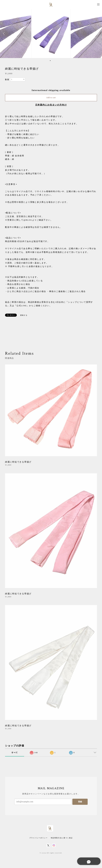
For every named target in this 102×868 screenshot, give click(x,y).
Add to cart (51, 98)
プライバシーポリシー (38, 838)
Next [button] (97, 34)
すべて (15, 753)
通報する (24, 315)
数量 (7, 80)
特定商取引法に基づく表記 (62, 838)
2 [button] (52, 61)
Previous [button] (5, 34)
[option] (51, 34)
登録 (80, 802)
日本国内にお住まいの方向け (51, 105)
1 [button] (50, 61)
